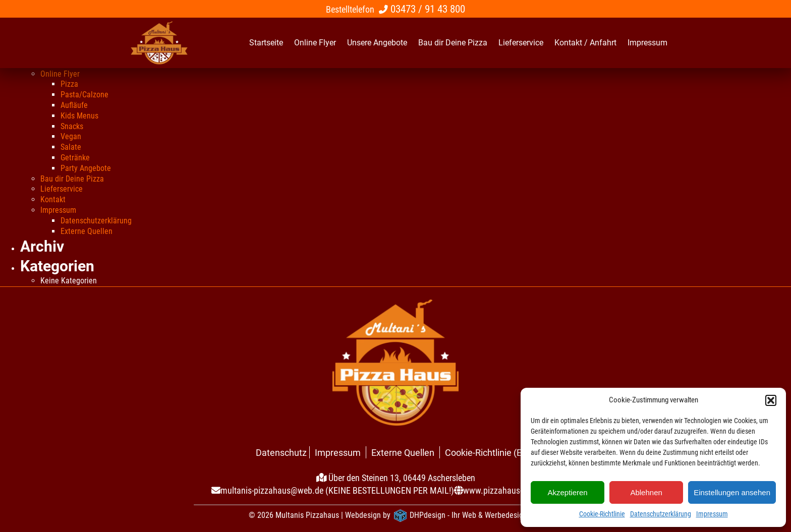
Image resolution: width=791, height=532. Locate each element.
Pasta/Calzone (84, 95)
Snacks (72, 126)
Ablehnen (646, 492)
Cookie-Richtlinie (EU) (488, 453)
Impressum (712, 514)
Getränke (75, 158)
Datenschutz (281, 453)
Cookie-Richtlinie (602, 514)
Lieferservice (62, 189)
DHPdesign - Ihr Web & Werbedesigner (472, 515)
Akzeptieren (567, 492)
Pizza (69, 84)
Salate (71, 147)
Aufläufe (74, 105)
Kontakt (53, 199)
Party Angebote (86, 168)
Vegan (71, 136)
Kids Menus (79, 116)
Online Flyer (60, 74)
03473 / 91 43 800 (428, 9)
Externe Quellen (87, 231)
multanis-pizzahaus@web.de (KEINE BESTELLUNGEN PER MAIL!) (337, 490)
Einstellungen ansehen (732, 492)
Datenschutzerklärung (661, 514)
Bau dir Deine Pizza (72, 179)
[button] (771, 400)
